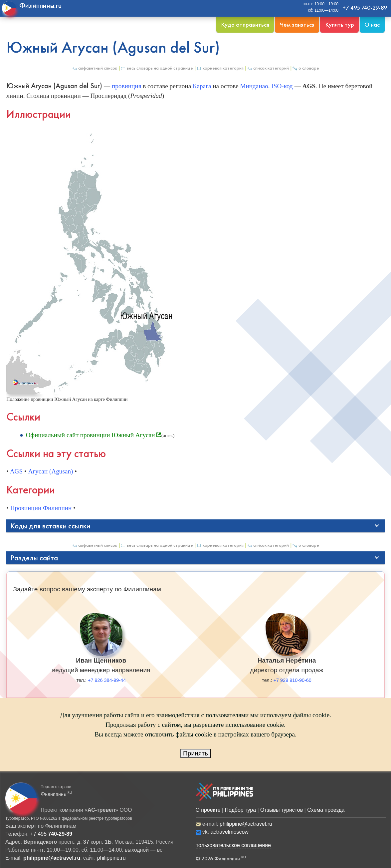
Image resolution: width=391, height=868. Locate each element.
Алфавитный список (95, 68)
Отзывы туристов (282, 810)
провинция (126, 86)
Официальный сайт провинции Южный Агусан (91, 435)
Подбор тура (240, 810)
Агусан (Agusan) (50, 471)
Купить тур (340, 24)
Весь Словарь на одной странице (157, 68)
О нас (372, 24)
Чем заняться (297, 24)
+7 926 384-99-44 (107, 680)
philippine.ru (111, 858)
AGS (16, 471)
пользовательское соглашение (233, 845)
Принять (196, 753)
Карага (202, 86)
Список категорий (268, 68)
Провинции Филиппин (41, 508)
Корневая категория (220, 68)
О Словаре (306, 68)
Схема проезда (326, 810)
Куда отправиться (245, 24)
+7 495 (51, 834)
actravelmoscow (230, 832)
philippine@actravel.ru (246, 824)
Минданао (254, 86)
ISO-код (282, 86)
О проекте (208, 810)
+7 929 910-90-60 (293, 680)
